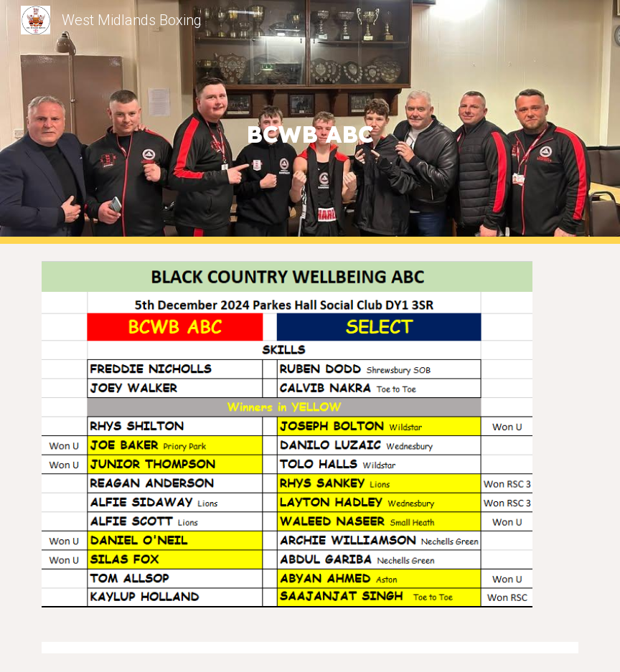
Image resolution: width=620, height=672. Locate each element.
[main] (310, 122)
